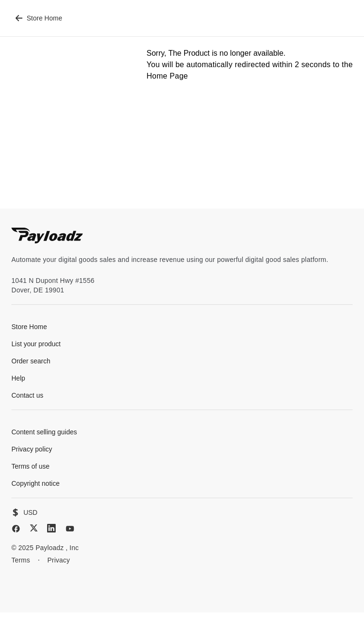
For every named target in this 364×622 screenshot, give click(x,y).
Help (18, 378)
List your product (36, 344)
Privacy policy (32, 449)
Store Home (39, 18)
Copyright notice (35, 483)
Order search (31, 361)
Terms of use (30, 466)
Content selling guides (44, 432)
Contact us (27, 395)
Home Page (167, 76)
